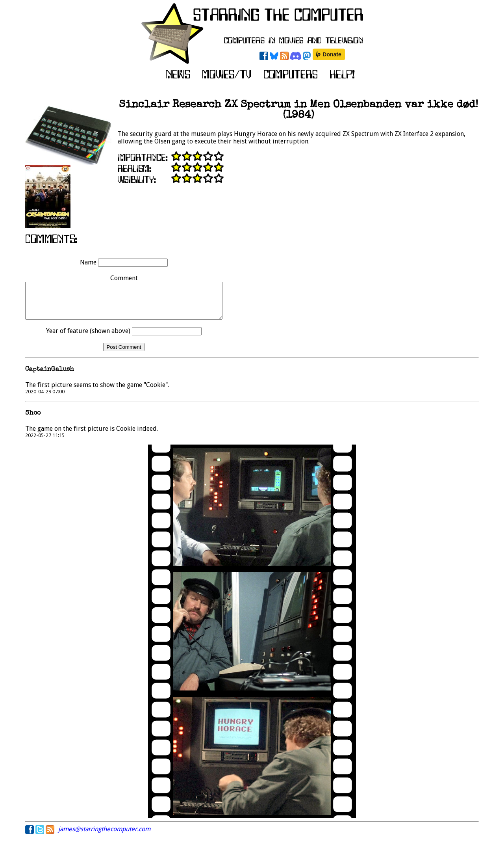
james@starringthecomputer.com (104, 836)
